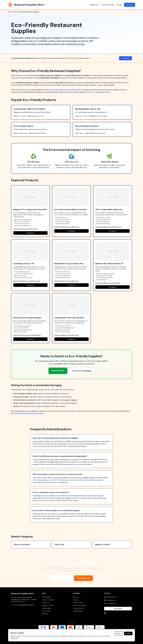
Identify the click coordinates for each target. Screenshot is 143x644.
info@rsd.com (111, 600)
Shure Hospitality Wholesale (26, 605)
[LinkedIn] (105, 613)
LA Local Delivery (78, 608)
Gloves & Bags (47, 608)
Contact (76, 600)
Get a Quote (118, 609)
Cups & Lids (46, 603)
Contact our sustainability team (98, 92)
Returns (129, 641)
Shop (15, 12)
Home (10, 12)
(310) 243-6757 (111, 597)
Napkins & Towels (48, 605)
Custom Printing (108, 5)
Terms (115, 641)
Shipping (122, 641)
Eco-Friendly (46, 611)
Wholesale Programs (61, 578)
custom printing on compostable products (66, 90)
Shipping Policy (78, 611)
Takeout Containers (48, 600)
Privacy (108, 641)
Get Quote (130, 5)
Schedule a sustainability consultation (29, 413)
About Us (76, 597)
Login (119, 5)
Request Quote (58, 371)
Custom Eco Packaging (82, 371)
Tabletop (45, 614)
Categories (95, 5)
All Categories (47, 597)
